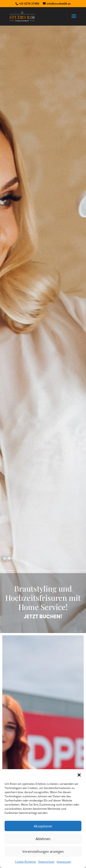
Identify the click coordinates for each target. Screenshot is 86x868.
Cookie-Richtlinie (25, 862)
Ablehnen (43, 839)
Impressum (64, 862)
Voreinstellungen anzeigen (43, 851)
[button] (79, 775)
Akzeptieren (43, 826)
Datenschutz (46, 862)
